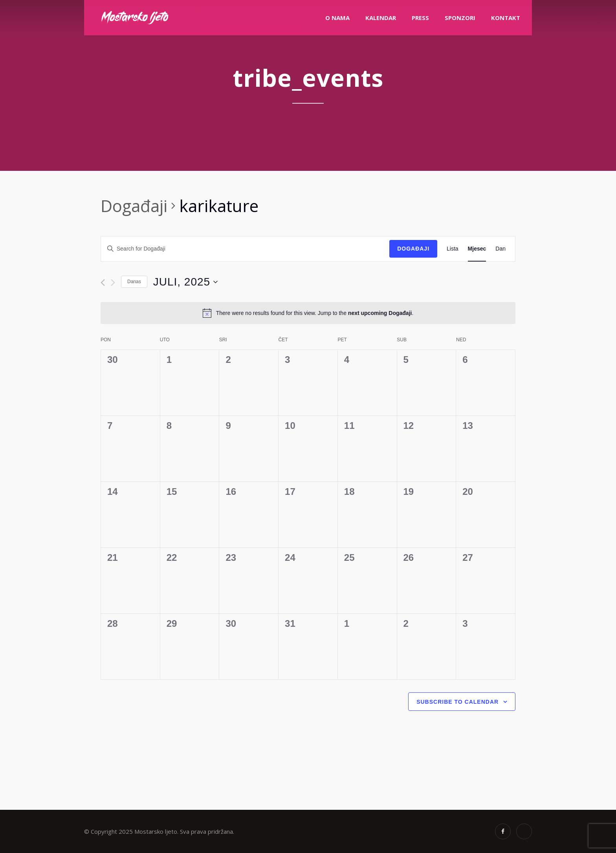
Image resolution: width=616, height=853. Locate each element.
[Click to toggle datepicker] (185, 282)
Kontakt (506, 18)
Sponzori (460, 18)
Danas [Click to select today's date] (134, 282)
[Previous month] (103, 283)
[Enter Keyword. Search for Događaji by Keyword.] (245, 249)
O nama (337, 18)
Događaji (134, 206)
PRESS (420, 18)
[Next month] (113, 283)
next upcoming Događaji (380, 313)
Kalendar (381, 18)
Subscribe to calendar (457, 702)
